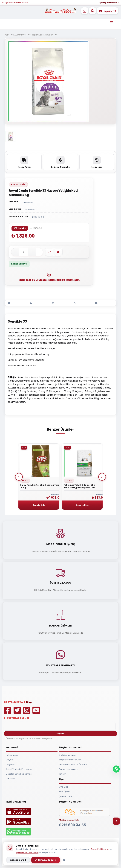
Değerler (10, 764)
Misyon (9, 760)
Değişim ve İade (67, 755)
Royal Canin (18, 184)
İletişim (63, 774)
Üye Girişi (64, 787)
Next (102, 477)
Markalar (10, 779)
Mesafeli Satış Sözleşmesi (19, 774)
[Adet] (24, 252)
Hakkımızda (12, 755)
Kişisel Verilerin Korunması (19, 769)
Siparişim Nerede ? (109, 3)
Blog (29, 702)
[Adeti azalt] (15, 252)
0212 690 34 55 (73, 825)
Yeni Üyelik (64, 792)
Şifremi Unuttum (67, 796)
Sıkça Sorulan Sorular (70, 760)
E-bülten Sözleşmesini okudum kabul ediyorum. (30, 739)
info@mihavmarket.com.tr (15, 3)
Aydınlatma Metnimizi (27, 852)
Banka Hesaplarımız (69, 769)
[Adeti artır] (32, 252)
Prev (19, 477)
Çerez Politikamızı (100, 849)
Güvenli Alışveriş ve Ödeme (73, 764)
